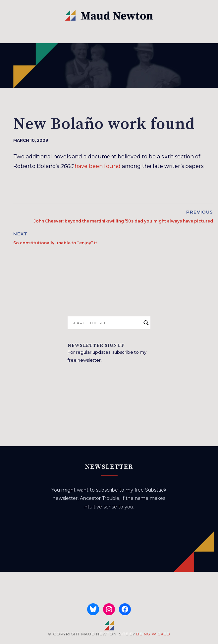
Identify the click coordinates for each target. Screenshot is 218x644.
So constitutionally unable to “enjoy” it (55, 243)
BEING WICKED (153, 634)
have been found (98, 166)
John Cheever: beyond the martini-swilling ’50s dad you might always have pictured (123, 221)
